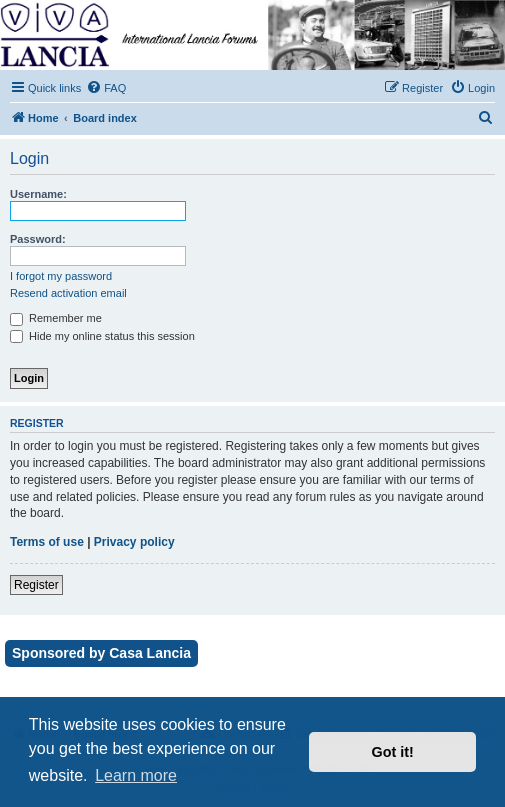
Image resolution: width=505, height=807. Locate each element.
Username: (38, 194)
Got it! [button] (393, 752)
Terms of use (47, 542)
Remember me (56, 318)
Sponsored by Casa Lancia (101, 653)
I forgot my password (61, 276)
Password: (38, 239)
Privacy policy (134, 542)
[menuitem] (106, 88)
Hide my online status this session (102, 336)
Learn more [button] (136, 775)
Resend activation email (68, 293)
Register (36, 585)
